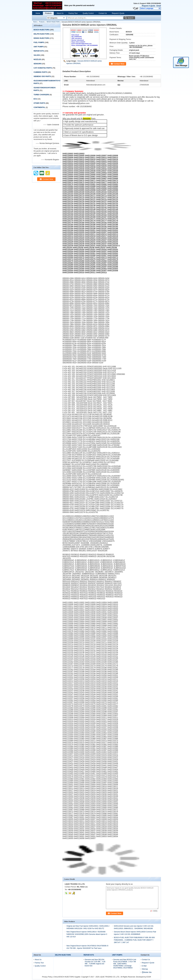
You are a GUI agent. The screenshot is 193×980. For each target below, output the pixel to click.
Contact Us (103, 13)
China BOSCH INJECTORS (64, 977)
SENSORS (38, 64)
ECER (149, 977)
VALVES (37, 55)
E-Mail (144, 966)
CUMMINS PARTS (40, 72)
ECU (35, 99)
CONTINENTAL (39, 107)
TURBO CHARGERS (41, 95)
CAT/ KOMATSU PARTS (43, 68)
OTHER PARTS (39, 103)
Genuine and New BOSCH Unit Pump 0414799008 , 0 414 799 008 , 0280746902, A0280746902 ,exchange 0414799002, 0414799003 (125, 964)
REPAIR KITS (39, 51)
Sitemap (145, 969)
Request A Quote (148, 6)
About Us (60, 13)
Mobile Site (147, 972)
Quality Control (88, 13)
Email (159, 6)
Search (130, 18)
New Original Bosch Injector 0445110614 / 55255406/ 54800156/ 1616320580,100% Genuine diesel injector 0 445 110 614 (87, 934)
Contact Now (119, 64)
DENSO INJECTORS (41, 38)
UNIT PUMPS (39, 47)
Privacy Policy (47, 977)
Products (48, 13)
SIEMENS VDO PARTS (42, 76)
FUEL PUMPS (39, 42)
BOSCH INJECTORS (53, 22)
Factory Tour (73, 13)
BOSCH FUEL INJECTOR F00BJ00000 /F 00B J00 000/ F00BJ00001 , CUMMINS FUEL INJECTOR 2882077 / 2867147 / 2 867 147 (134, 940)
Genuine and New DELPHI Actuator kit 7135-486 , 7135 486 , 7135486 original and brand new (95, 963)
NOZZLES (37, 59)
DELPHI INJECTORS (42, 34)
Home (38, 13)
